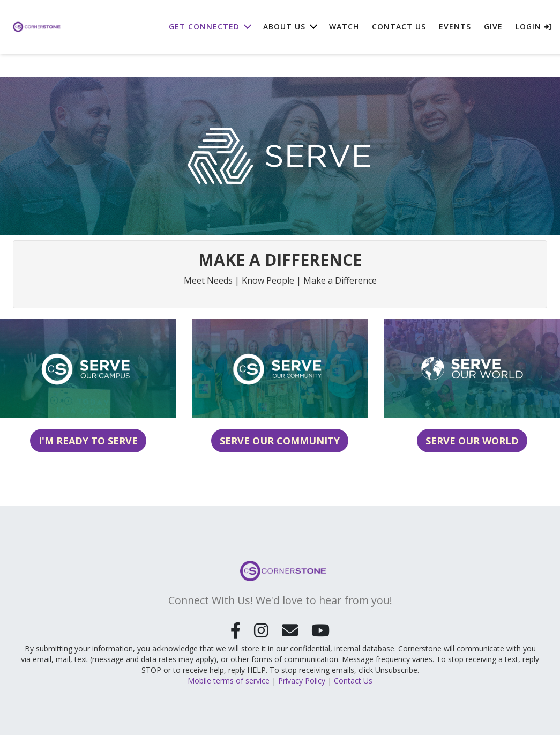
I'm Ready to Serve (88, 441)
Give (493, 27)
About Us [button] (284, 27)
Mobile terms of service (229, 680)
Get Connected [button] (204, 27)
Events (455, 27)
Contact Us (399, 27)
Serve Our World (472, 441)
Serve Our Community (280, 441)
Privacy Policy (302, 680)
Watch (344, 27)
